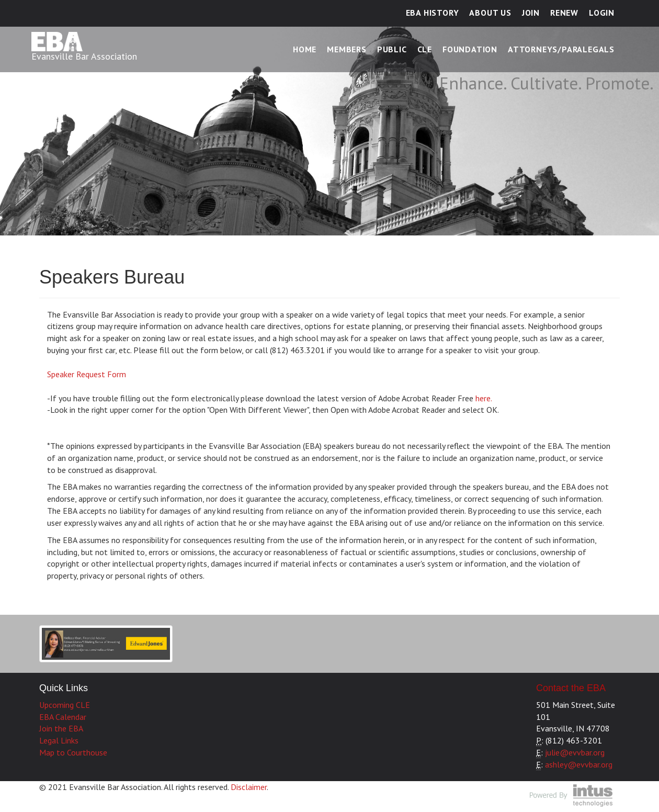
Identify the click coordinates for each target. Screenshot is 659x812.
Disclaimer (249, 787)
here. (483, 398)
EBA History (433, 13)
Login (602, 13)
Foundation (470, 49)
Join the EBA (61, 728)
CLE (425, 49)
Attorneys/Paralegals (561, 49)
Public (392, 49)
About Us (490, 13)
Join (531, 13)
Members (347, 49)
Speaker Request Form (87, 374)
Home (305, 49)
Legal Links (59, 740)
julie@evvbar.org (575, 752)
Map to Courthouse (73, 752)
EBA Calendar (63, 717)
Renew (564, 13)
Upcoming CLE (65, 705)
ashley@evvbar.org (579, 764)
